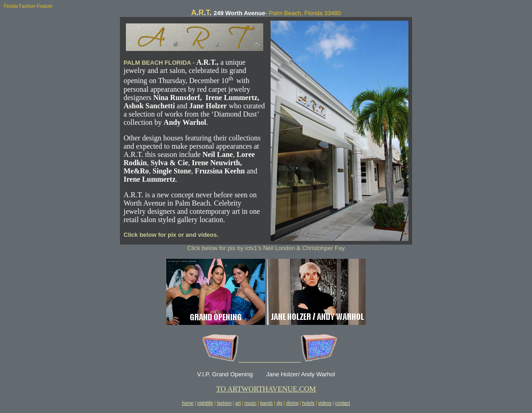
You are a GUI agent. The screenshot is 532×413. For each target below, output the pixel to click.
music (250, 403)
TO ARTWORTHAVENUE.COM (266, 389)
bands (266, 403)
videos (325, 403)
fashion (224, 403)
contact (343, 403)
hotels (308, 403)
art (238, 403)
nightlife (205, 403)
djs (280, 403)
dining (292, 403)
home (188, 403)
